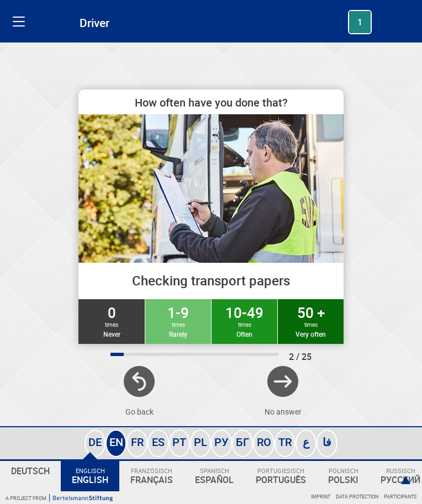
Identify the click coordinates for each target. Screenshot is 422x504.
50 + (311, 321)
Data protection (357, 497)
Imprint (321, 497)
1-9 (178, 321)
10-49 (244, 321)
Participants (400, 497)
